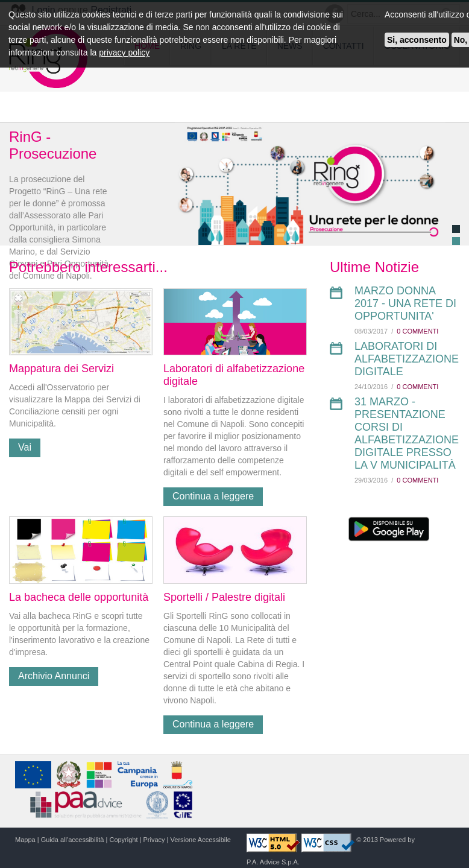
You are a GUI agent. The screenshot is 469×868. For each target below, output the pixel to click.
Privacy (154, 840)
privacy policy (124, 52)
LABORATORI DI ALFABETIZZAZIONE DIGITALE (407, 359)
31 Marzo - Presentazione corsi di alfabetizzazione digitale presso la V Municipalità (407, 433)
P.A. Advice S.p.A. (273, 862)
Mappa (25, 840)
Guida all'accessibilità (73, 840)
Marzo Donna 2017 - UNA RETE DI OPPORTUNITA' (405, 303)
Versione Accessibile (201, 840)
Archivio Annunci (54, 676)
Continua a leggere (213, 496)
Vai (25, 447)
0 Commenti (417, 331)
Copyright (123, 840)
